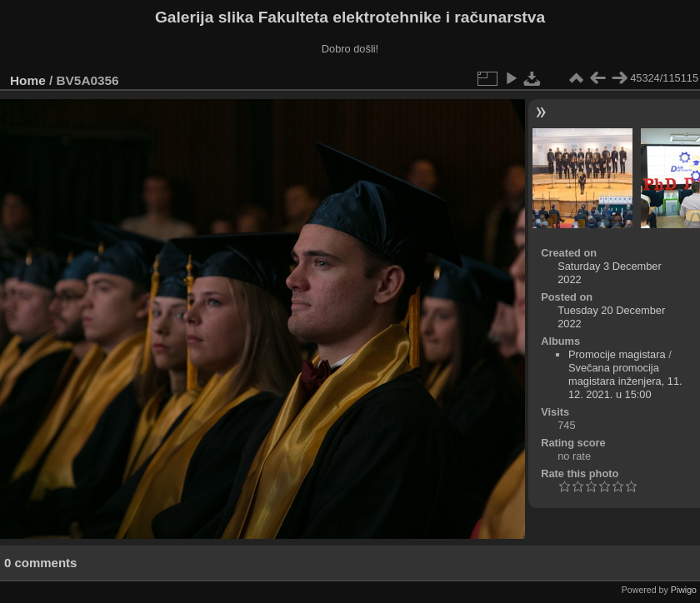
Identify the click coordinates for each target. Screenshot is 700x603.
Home (28, 80)
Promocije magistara (617, 354)
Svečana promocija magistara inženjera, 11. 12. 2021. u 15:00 (625, 381)
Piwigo (684, 590)
